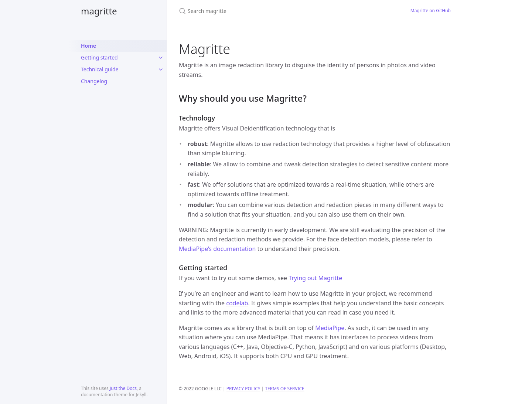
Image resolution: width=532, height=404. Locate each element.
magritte (99, 11)
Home (88, 46)
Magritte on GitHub (431, 11)
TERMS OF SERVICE (284, 389)
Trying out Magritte (315, 278)
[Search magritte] (266, 11)
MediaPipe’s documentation (217, 249)
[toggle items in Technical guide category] (161, 69)
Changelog (94, 81)
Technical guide (100, 69)
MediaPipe (330, 328)
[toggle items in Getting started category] (161, 58)
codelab (237, 303)
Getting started (99, 57)
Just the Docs (123, 388)
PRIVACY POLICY (243, 389)
